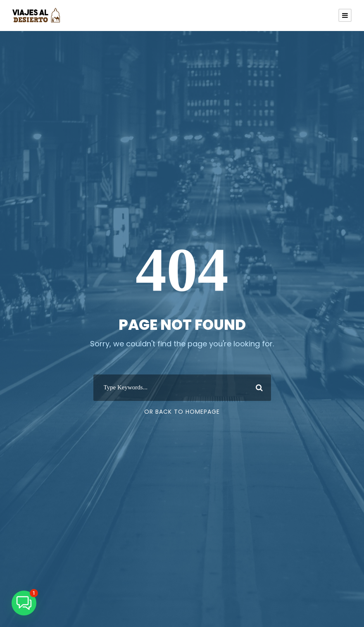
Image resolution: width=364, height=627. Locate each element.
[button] (24, 603)
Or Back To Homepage (182, 412)
